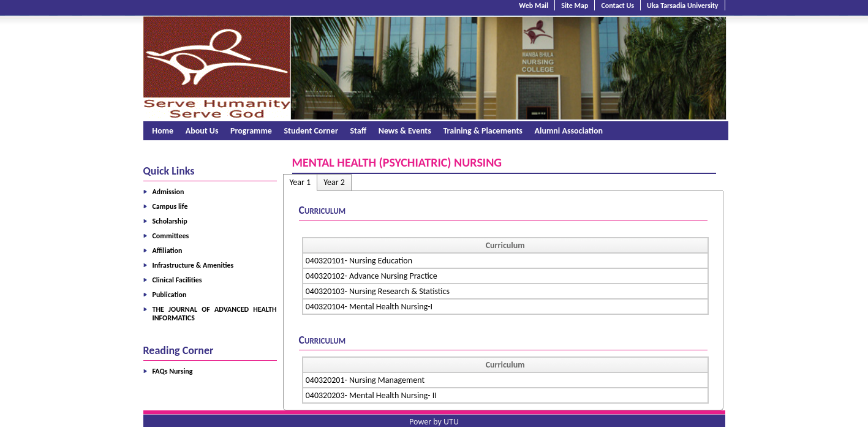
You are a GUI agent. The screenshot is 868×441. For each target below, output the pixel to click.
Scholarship (170, 221)
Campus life (170, 206)
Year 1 (300, 182)
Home (163, 131)
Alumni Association (569, 131)
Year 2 (334, 182)
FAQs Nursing (173, 371)
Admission (168, 192)
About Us (202, 131)
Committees (171, 236)
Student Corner (311, 131)
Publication (170, 295)
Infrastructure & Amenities (193, 265)
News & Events (405, 131)
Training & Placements (483, 131)
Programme (251, 131)
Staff (358, 131)
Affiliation (168, 251)
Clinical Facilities (177, 280)
